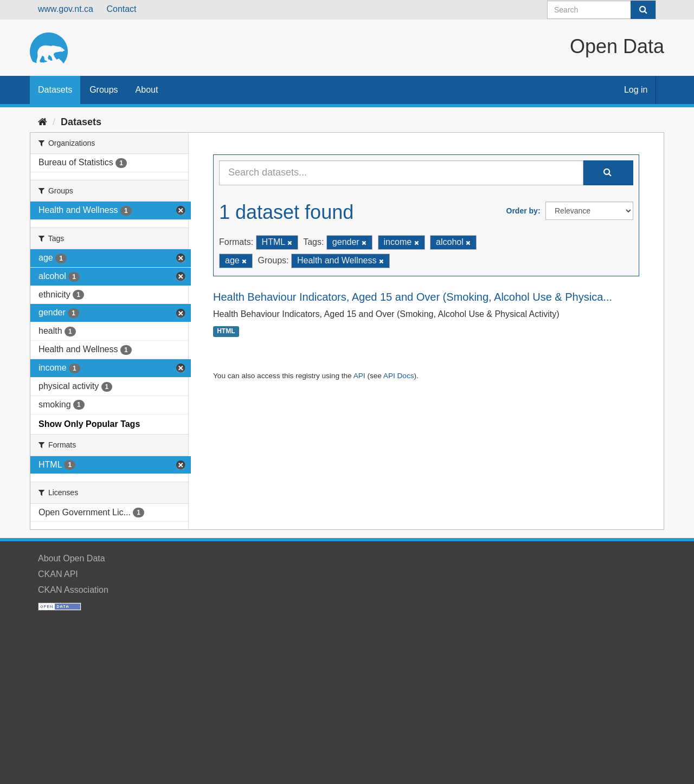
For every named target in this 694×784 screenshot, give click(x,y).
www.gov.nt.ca (66, 9)
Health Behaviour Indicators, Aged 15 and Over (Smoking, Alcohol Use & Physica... (413, 297)
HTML (226, 332)
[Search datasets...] (401, 173)
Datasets (55, 90)
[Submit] (643, 10)
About (147, 90)
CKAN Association (73, 590)
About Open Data (72, 558)
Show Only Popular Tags (89, 424)
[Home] (43, 122)
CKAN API (58, 574)
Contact (121, 9)
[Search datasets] (602, 10)
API (359, 376)
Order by (522, 211)
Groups (104, 90)
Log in (636, 90)
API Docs (399, 376)
